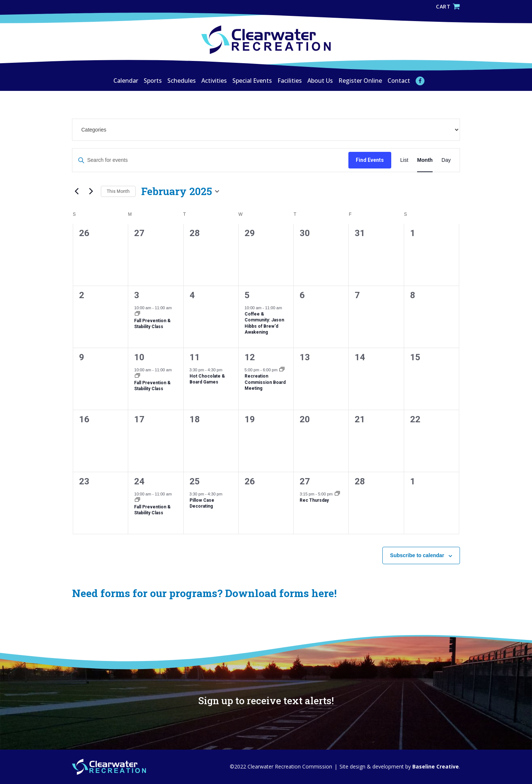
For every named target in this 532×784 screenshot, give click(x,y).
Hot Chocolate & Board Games (207, 379)
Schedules (182, 81)
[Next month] (91, 191)
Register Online (360, 81)
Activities (214, 81)
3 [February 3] (137, 295)
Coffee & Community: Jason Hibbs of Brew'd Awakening (264, 323)
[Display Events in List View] (404, 160)
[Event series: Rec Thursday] (337, 494)
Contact (399, 81)
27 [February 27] (305, 481)
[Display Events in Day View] (446, 160)
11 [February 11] (195, 357)
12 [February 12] (250, 357)
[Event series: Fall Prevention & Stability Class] (137, 314)
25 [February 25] (195, 481)
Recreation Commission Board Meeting (265, 382)
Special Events (252, 81)
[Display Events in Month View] (425, 160)
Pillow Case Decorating (202, 503)
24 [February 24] (139, 481)
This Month (118, 191)
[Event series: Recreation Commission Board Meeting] (282, 370)
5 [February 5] (247, 295)
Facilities (290, 81)
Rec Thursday (314, 500)
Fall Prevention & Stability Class (152, 324)
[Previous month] (76, 191)
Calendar (126, 81)
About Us (320, 81)
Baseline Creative (435, 766)
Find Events (370, 160)
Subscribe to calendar (417, 555)
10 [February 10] (139, 357)
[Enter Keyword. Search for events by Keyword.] (210, 160)
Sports (153, 81)
